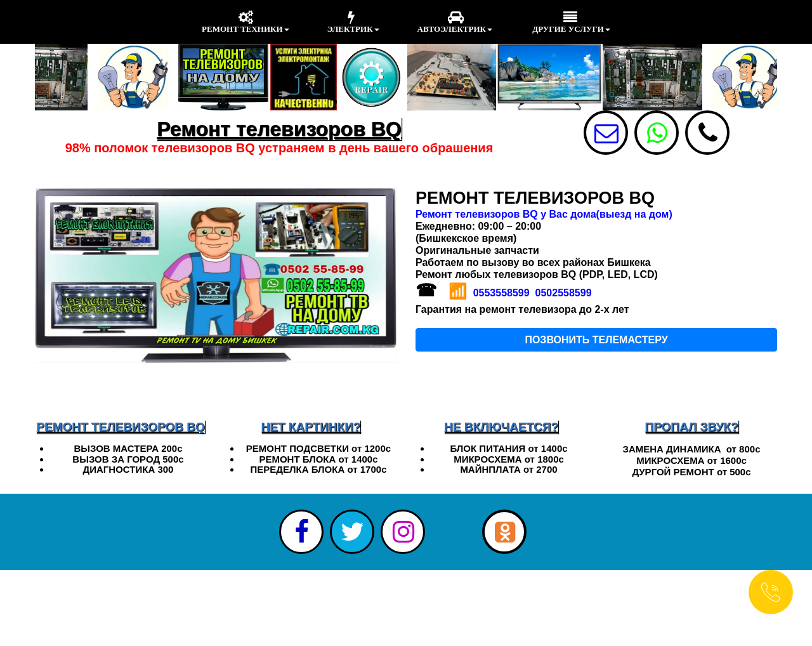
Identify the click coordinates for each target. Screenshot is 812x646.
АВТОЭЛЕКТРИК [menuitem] (455, 22)
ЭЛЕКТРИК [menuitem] (353, 22)
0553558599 (501, 293)
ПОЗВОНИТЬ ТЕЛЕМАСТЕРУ (596, 340)
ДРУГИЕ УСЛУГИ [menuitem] (570, 22)
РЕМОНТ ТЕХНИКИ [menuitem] (246, 22)
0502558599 (564, 293)
